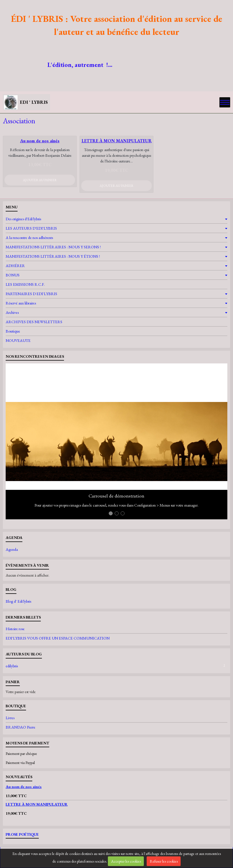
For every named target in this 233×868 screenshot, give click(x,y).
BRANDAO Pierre (21, 727)
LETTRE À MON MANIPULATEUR (117, 141)
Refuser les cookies (164, 861)
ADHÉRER (15, 266)
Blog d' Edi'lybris (18, 601)
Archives (12, 312)
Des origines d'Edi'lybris (23, 219)
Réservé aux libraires (21, 303)
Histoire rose (15, 629)
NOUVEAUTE (18, 340)
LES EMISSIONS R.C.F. (25, 284)
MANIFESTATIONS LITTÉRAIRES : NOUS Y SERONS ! (53, 247)
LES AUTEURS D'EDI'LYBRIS (31, 228)
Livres (10, 718)
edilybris (116, 666)
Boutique (13, 331)
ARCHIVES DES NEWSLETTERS (34, 322)
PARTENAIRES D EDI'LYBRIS (31, 294)
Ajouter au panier (40, 180)
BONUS (13, 275)
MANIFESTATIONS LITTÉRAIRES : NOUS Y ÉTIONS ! (53, 256)
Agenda (12, 549)
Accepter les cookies (126, 861)
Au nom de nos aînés (40, 141)
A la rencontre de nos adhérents (29, 238)
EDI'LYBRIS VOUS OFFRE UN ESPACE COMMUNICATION (58, 638)
